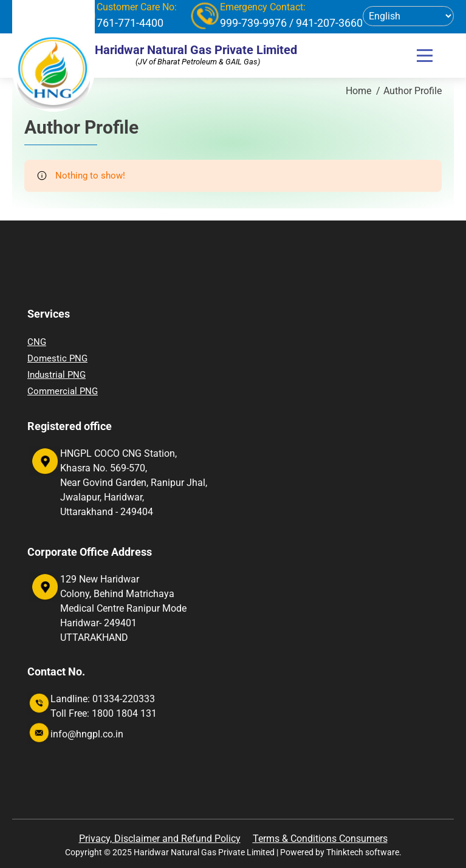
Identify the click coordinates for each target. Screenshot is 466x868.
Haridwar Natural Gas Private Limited (196, 50)
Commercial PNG (63, 391)
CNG (37, 342)
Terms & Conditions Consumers (320, 839)
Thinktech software (363, 852)
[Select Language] (408, 16)
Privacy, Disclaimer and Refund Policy (160, 839)
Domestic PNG (57, 358)
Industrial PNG (57, 375)
